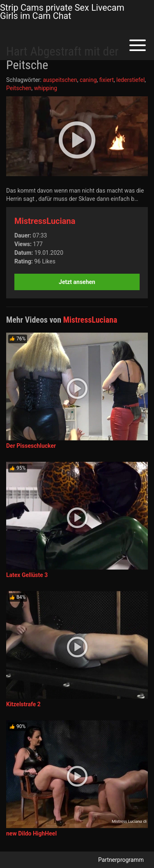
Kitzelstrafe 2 (23, 704)
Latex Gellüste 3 (27, 575)
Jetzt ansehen (77, 282)
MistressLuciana (45, 221)
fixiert (107, 80)
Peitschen (19, 88)
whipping (46, 88)
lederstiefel (130, 80)
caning (88, 80)
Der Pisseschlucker (31, 446)
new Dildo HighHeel (31, 833)
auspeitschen (60, 80)
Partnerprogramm (121, 860)
